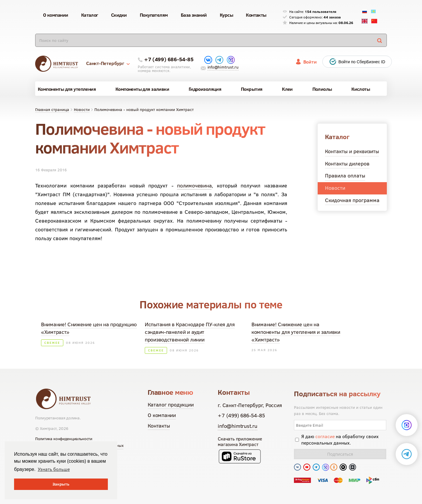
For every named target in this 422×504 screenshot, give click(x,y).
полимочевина (194, 186)
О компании (162, 415)
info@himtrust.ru (223, 67)
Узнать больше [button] (54, 469)
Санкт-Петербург (108, 63)
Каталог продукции (171, 405)
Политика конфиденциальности (64, 439)
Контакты (159, 426)
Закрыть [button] (61, 484)
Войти (310, 62)
